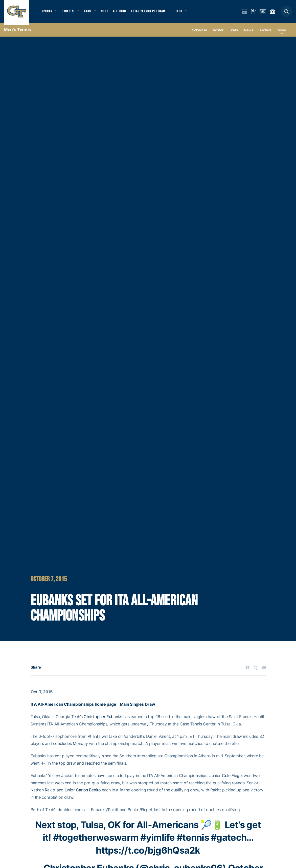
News (249, 33)
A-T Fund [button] (124, 13)
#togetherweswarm (96, 841)
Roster (218, 33)
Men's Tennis (17, 33)
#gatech (229, 841)
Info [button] (185, 13)
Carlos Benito (88, 793)
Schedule (200, 33)
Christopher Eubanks (103, 720)
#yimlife (157, 841)
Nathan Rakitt (43, 793)
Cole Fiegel (232, 779)
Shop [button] (109, 13)
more (282, 33)
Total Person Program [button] (153, 13)
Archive (265, 33)
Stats (234, 33)
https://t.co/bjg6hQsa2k (148, 854)
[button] (287, 13)
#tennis (193, 841)
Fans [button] (90, 13)
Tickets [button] (70, 13)
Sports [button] (47, 13)
